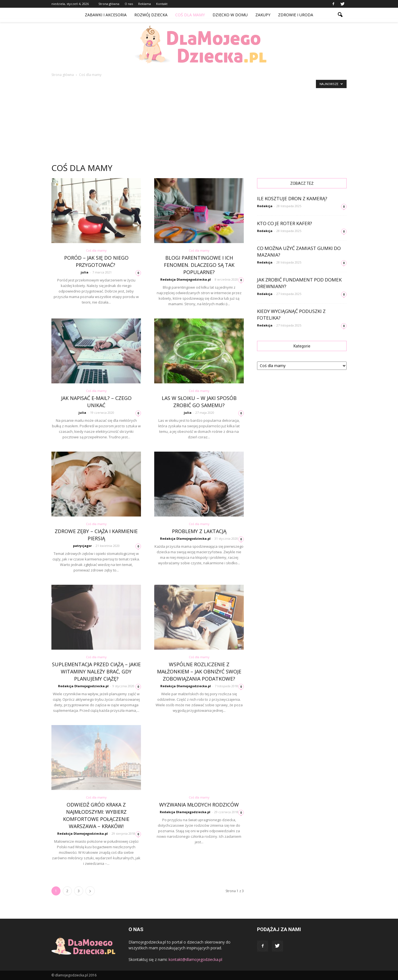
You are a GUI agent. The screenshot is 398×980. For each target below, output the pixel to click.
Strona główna (109, 4)
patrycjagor (82, 546)
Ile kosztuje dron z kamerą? (292, 198)
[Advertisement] (199, 119)
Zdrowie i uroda (296, 15)
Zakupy (263, 15)
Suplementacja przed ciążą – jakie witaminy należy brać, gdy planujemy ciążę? (96, 671)
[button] (340, 15)
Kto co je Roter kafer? (285, 223)
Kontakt (162, 4)
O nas (129, 4)
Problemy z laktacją (199, 531)
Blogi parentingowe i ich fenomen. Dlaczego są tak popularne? (199, 265)
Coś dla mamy (190, 15)
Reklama (145, 4)
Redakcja (265, 206)
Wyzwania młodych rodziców (199, 805)
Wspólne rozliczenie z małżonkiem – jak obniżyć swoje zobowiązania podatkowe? (199, 671)
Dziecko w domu (230, 15)
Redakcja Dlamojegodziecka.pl (186, 279)
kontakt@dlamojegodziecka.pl (195, 959)
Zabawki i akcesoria (106, 15)
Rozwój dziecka (151, 15)
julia (85, 272)
